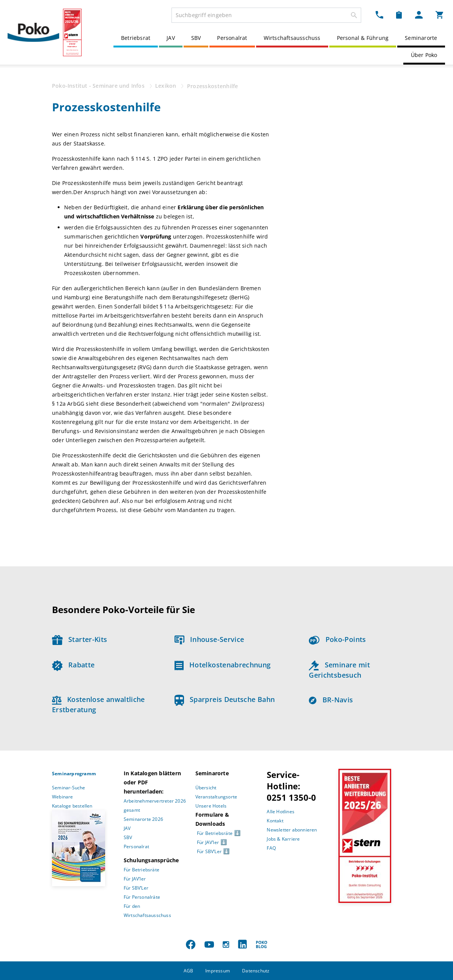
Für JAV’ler (135, 879)
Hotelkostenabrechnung (223, 665)
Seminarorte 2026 (143, 819)
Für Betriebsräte (142, 870)
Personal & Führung (363, 38)
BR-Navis (331, 700)
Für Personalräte (142, 897)
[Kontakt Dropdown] (379, 14)
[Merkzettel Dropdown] (399, 14)
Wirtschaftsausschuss (292, 38)
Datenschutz (256, 971)
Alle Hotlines (281, 812)
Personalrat (232, 38)
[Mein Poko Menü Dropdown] (419, 14)
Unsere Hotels (211, 806)
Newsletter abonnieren (292, 830)
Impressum (218, 971)
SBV (196, 38)
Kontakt (275, 821)
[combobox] (266, 15)
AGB (189, 971)
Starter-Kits (79, 639)
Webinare (63, 797)
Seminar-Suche (69, 788)
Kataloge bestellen (72, 806)
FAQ (271, 848)
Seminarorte (421, 38)
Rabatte (73, 665)
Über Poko (424, 55)
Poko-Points (337, 639)
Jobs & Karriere (283, 839)
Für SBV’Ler (136, 888)
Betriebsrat (136, 38)
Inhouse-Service (209, 639)
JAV (171, 38)
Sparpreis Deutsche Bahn (225, 699)
